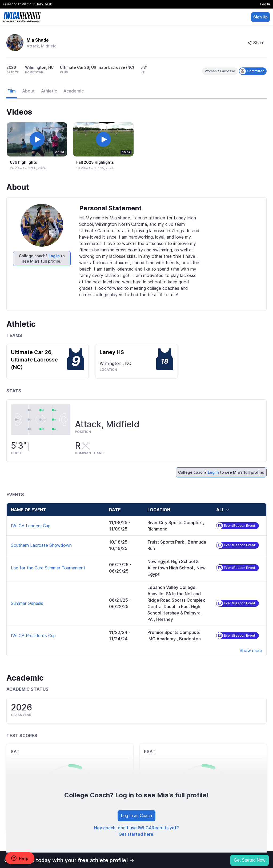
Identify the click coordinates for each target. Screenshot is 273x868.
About (28, 91)
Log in (54, 256)
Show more (251, 650)
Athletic (49, 91)
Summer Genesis (27, 603)
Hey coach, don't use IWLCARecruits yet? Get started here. (136, 831)
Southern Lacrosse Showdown (41, 545)
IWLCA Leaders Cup (31, 526)
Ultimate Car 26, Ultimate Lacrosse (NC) (34, 360)
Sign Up (260, 17)
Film (12, 91)
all (223, 510)
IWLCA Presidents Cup (33, 636)
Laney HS (112, 352)
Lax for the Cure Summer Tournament (48, 568)
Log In (265, 4)
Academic (74, 91)
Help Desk (44, 4)
